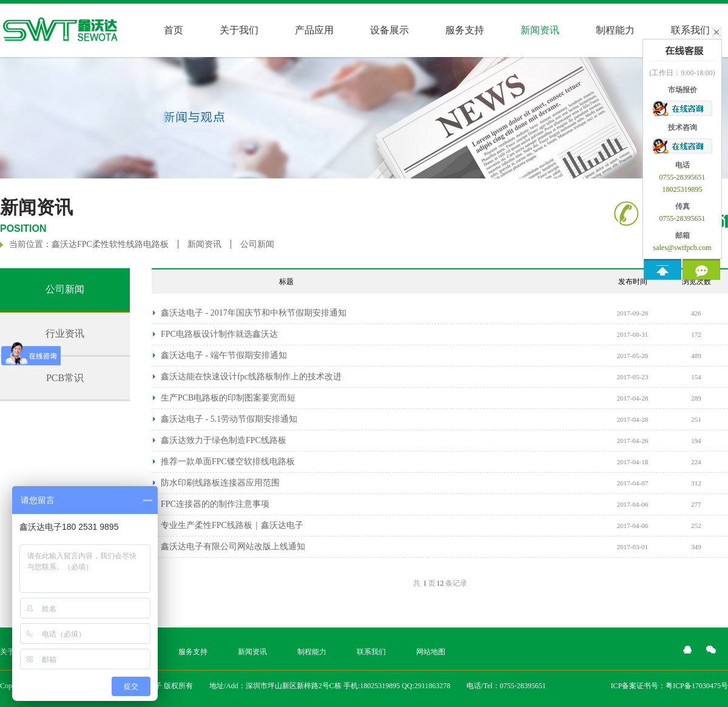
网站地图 (431, 652)
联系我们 (371, 652)
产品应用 (314, 30)
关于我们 (239, 30)
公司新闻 (257, 244)
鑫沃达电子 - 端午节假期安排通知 (224, 355)
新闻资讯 (204, 244)
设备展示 (389, 30)
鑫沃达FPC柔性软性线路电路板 (110, 244)
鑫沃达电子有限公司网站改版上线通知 (233, 546)
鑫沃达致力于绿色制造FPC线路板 (224, 440)
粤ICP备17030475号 (697, 686)
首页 (174, 30)
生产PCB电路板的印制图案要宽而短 (228, 398)
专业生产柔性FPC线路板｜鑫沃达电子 (232, 525)
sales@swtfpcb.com (682, 248)
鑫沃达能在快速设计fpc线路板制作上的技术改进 (251, 377)
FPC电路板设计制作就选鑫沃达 (219, 334)
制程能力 (615, 30)
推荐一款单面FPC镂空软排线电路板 (228, 462)
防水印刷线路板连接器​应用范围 (220, 483)
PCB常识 (65, 378)
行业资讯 (65, 333)
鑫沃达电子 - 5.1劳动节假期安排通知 (229, 419)
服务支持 (465, 30)
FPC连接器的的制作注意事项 (215, 504)
